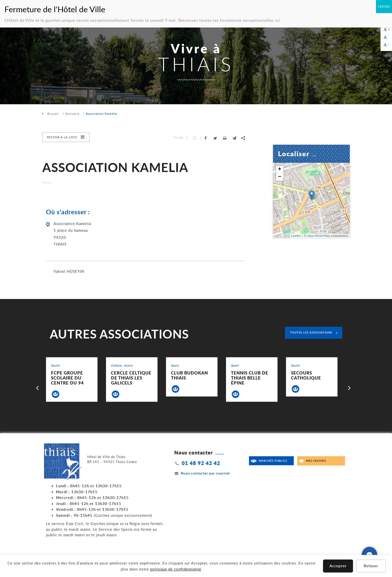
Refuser (371, 566)
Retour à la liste (62, 137)
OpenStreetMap (319, 236)
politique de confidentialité (176, 569)
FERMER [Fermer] (384, 6)
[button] (234, 138)
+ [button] (280, 169)
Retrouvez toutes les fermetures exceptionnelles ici (229, 20)
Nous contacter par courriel (202, 473)
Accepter (338, 566)
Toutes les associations (311, 332)
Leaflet (296, 236)
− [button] (280, 177)
